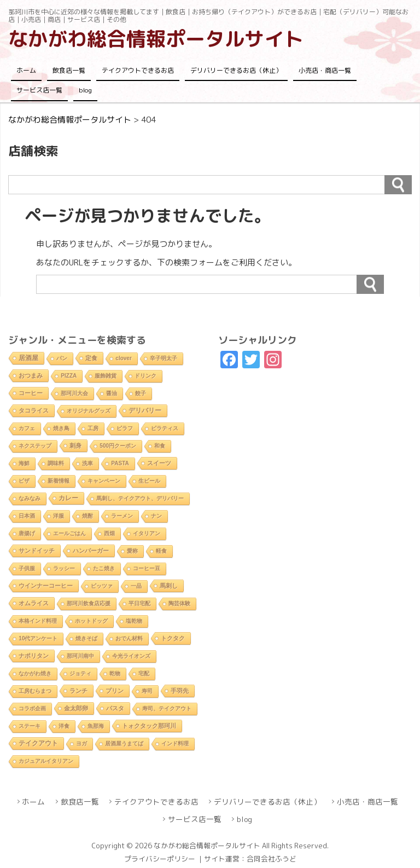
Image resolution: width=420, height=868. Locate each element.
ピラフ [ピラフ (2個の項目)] (125, 428)
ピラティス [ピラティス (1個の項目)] (165, 428)
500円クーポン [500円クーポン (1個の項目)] (118, 446)
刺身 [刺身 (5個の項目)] (75, 445)
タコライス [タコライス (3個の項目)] (34, 410)
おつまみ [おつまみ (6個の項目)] (31, 375)
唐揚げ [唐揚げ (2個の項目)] (27, 533)
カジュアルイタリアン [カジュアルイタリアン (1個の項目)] (46, 761)
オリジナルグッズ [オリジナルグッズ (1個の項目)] (89, 411)
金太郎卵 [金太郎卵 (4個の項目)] (76, 708)
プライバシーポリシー (160, 859)
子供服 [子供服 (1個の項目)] (27, 568)
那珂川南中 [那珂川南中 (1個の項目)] (80, 656)
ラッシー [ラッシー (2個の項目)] (64, 568)
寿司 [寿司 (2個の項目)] (147, 691)
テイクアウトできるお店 (138, 70)
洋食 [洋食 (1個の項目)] (64, 726)
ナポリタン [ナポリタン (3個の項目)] (34, 656)
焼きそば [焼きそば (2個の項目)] (86, 638)
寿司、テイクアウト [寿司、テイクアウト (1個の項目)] (167, 708)
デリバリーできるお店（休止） (236, 70)
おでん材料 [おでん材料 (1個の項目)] (129, 638)
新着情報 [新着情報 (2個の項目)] (59, 481)
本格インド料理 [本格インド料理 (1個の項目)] (38, 621)
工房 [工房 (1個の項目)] (93, 428)
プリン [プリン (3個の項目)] (115, 691)
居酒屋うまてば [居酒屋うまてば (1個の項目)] (124, 743)
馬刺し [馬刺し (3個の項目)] (169, 586)
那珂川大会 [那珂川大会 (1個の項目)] (74, 393)
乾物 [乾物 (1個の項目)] (115, 673)
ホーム (26, 70)
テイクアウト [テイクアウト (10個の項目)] (38, 743)
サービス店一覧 (39, 90)
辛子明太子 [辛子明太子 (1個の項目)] (164, 358)
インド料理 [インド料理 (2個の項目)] (175, 743)
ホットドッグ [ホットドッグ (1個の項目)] (91, 621)
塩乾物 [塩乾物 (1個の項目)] (134, 621)
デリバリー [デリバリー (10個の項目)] (145, 410)
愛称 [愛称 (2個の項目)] (132, 551)
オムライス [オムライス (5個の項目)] (34, 603)
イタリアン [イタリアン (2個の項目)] (147, 533)
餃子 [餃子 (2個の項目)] (141, 393)
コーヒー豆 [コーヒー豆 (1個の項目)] (147, 568)
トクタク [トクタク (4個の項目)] (173, 638)
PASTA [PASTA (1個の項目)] (120, 463)
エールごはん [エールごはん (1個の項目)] (69, 533)
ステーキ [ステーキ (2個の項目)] (30, 726)
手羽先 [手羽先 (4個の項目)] (180, 691)
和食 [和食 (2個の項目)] (160, 446)
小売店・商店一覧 (325, 70)
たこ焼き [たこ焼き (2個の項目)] (104, 568)
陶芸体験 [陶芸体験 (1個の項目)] (179, 603)
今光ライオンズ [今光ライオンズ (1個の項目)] (131, 656)
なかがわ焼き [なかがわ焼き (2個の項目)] (35, 673)
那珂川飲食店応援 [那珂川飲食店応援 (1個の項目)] (89, 603)
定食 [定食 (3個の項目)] (91, 358)
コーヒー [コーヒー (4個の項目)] (31, 393)
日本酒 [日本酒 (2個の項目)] (27, 516)
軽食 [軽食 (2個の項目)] (161, 551)
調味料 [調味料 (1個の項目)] (56, 463)
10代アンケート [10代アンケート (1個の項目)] (38, 638)
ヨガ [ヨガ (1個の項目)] (81, 743)
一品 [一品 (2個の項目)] (136, 586)
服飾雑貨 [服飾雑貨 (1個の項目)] (106, 376)
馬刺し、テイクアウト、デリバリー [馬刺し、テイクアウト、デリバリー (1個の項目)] (140, 498)
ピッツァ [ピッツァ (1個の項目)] (102, 586)
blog (85, 90)
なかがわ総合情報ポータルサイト (156, 39)
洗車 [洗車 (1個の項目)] (87, 463)
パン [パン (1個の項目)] (62, 358)
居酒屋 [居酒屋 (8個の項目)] (28, 358)
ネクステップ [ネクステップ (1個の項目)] (35, 446)
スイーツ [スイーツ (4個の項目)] (159, 463)
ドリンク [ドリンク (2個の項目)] (145, 376)
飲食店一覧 (69, 70)
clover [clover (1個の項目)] (123, 358)
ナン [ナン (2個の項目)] (156, 516)
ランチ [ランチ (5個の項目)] (78, 691)
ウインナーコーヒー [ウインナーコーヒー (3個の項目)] (46, 586)
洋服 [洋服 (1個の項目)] (59, 516)
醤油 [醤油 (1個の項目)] (112, 393)
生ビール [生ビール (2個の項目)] (149, 481)
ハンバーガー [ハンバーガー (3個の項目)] (91, 551)
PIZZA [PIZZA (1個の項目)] (69, 376)
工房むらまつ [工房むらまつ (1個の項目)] (35, 691)
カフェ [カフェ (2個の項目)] (27, 428)
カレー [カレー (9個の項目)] (68, 498)
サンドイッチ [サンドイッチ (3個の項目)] (37, 551)
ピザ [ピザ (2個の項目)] (24, 481)
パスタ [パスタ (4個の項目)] (115, 708)
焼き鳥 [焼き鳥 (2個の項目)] (61, 428)
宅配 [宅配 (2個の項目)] (144, 673)
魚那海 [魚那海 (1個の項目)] (96, 726)
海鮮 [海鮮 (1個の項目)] (24, 463)
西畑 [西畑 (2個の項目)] (109, 533)
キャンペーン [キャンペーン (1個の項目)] (104, 481)
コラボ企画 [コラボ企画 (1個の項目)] (32, 708)
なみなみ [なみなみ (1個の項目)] (30, 498)
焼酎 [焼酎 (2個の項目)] (87, 516)
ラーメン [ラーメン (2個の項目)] (122, 516)
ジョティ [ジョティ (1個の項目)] (80, 673)
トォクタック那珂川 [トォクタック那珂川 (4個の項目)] (149, 726)
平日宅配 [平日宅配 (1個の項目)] (139, 603)
